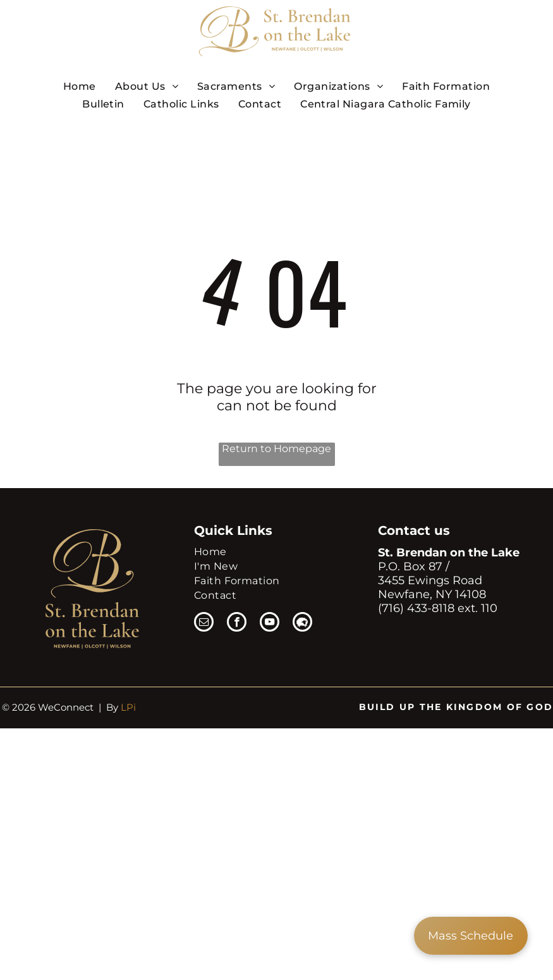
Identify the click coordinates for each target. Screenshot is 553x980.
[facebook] (237, 623)
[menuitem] (80, 86)
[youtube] (270, 623)
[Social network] (302, 623)
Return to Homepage (276, 449)
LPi (128, 707)
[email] (204, 623)
